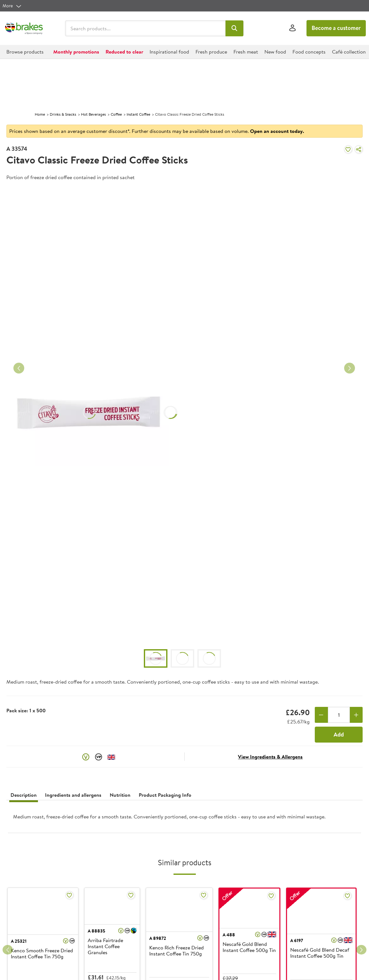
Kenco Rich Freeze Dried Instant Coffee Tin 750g (177, 951)
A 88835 (96, 931)
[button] (235, 28)
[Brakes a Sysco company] (24, 28)
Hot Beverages (93, 114)
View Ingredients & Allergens (270, 757)
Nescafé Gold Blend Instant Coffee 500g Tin (249, 947)
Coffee (116, 114)
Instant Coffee (138, 114)
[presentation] (184, 819)
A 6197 (297, 940)
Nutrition (120, 795)
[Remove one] (321, 715)
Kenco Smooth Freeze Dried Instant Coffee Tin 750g (42, 954)
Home (40, 114)
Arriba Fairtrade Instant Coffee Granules (105, 947)
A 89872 (158, 938)
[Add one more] (356, 715)
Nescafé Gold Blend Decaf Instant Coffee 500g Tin (320, 953)
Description (24, 795)
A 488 (229, 935)
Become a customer (336, 28)
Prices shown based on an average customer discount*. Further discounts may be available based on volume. (157, 131)
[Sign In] (292, 28)
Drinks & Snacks (63, 114)
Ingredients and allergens (73, 795)
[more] (12, 6)
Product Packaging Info (165, 795)
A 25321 (19, 941)
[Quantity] (339, 715)
